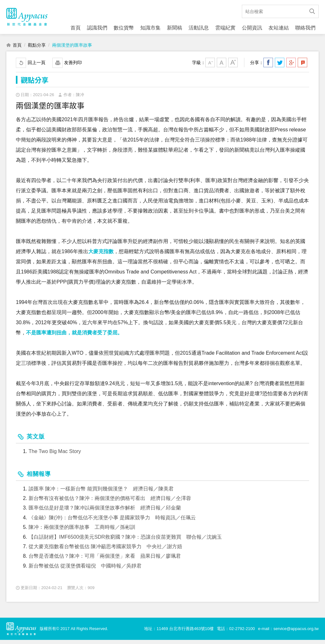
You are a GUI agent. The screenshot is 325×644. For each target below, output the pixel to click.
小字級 (210, 67)
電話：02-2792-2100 (236, 633)
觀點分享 (37, 49)
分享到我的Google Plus (291, 67)
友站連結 (279, 28)
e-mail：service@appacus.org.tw (288, 633)
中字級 (222, 67)
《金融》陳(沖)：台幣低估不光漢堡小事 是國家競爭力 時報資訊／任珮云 (112, 522)
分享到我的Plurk (302, 67)
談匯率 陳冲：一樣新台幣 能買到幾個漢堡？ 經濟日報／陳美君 (101, 493)
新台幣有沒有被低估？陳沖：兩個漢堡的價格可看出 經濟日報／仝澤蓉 (110, 502)
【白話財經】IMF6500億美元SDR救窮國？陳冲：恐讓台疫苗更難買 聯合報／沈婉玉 (125, 541)
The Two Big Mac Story (55, 456)
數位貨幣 (124, 28)
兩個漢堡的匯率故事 (72, 49)
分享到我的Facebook (268, 67)
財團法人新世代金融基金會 (27, 19)
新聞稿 (175, 28)
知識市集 (150, 28)
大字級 (233, 67)
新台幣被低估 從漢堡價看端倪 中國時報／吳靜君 (85, 570)
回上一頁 (36, 67)
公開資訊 (252, 28)
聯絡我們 (305, 28)
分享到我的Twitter (280, 67)
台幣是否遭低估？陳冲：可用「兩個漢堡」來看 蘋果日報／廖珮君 (105, 560)
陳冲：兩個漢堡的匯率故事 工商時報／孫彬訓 (82, 531)
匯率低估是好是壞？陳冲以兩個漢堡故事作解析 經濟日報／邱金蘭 (105, 512)
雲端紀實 (225, 28)
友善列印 (73, 67)
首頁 (76, 28)
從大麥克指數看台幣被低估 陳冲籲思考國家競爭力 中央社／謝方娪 (105, 551)
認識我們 (97, 28)
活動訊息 (199, 28)
